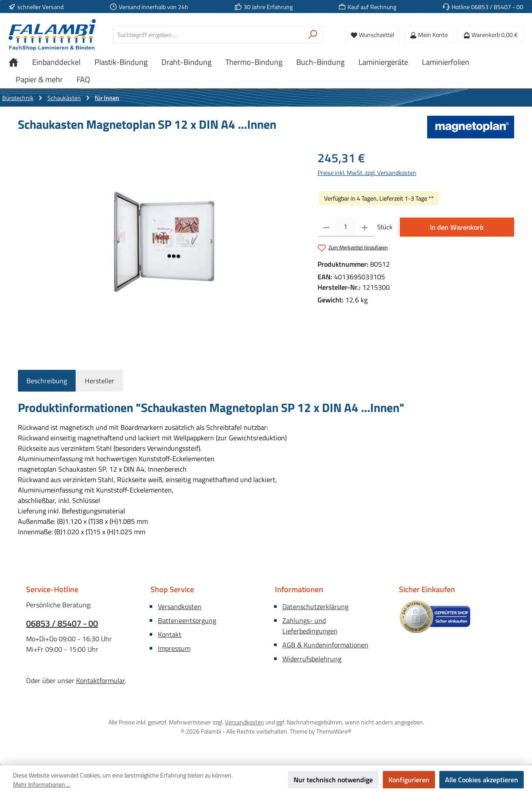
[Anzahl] (345, 227)
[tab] (47, 381)
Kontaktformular (100, 680)
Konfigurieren (409, 780)
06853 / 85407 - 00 (62, 623)
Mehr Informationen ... (42, 784)
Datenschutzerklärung (315, 606)
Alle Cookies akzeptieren (482, 780)
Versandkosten (180, 606)
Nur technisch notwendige (333, 780)
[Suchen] (313, 35)
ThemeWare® (334, 731)
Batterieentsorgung (187, 620)
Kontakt (170, 634)
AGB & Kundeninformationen (325, 645)
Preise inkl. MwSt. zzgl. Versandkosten (367, 173)
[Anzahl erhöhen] (365, 227)
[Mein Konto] (429, 35)
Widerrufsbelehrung (312, 659)
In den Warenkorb (457, 227)
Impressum (174, 648)
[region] (159, 242)
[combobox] (208, 35)
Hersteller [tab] (100, 381)
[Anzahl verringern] (326, 227)
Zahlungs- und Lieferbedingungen (310, 626)
